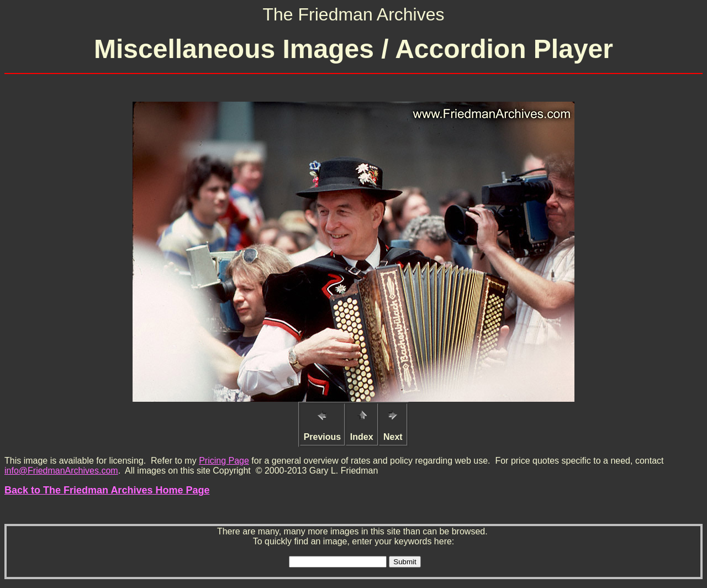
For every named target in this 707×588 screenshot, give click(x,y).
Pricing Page (224, 461)
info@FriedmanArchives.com (61, 471)
